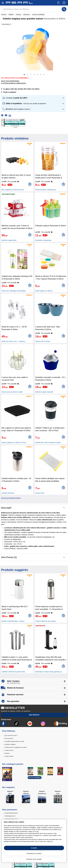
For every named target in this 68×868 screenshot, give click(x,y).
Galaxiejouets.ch (10, 816)
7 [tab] (44, 75)
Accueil (4, 14)
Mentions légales (10, 744)
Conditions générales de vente (15, 741)
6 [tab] (41, 75)
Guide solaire (9, 756)
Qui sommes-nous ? (11, 735)
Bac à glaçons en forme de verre (13, 190)
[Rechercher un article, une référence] (34, 9)
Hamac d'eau (40, 493)
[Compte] (59, 3)
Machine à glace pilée (9, 240)
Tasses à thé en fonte (43, 341)
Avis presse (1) (9, 557)
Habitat (11, 14)
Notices (7, 753)
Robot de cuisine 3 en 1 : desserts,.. (14, 341)
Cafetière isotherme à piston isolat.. (14, 672)
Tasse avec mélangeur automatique (14, 291)
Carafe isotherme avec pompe (46, 621)
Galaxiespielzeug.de (11, 813)
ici (52, 841)
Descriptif (6, 508)
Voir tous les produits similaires (11, 498)
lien (38, 832)
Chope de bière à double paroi (46, 190)
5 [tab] (37, 75)
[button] (33, 98)
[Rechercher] (64, 9)
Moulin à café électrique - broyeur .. (14, 621)
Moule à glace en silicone (44, 291)
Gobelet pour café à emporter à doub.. (48, 442)
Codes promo (9, 750)
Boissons (27, 14)
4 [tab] (34, 75)
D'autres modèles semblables (14, 83)
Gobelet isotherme (8, 493)
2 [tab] (27, 75)
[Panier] (64, 3)
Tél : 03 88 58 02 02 (13, 683)
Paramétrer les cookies (34, 854)
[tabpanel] (34, 48)
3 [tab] (31, 75)
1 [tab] (24, 75)
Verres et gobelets (38, 14)
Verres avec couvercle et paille (12, 392)
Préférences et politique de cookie (16, 747)
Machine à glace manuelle (44, 392)
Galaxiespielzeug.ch (11, 819)
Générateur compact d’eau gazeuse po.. (49, 672)
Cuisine (18, 14)
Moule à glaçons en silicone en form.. (14, 442)
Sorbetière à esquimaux (43, 240)
